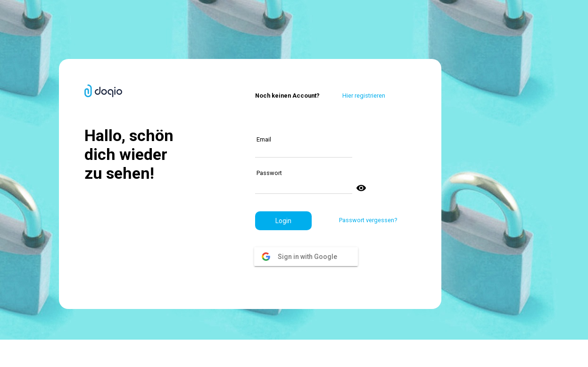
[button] (283, 221)
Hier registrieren (364, 96)
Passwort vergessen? (368, 220)
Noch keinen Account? (287, 96)
